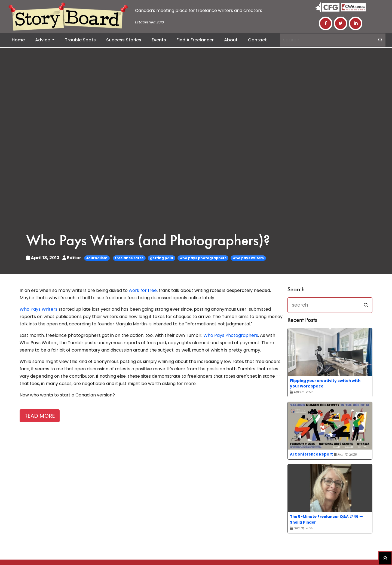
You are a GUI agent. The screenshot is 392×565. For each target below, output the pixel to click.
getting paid (162, 258)
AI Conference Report (311, 454)
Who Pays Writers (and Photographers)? (148, 242)
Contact (257, 40)
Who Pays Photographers (231, 335)
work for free (143, 290)
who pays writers (248, 258)
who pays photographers (203, 258)
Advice (43, 40)
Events (159, 40)
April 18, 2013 (43, 258)
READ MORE (40, 416)
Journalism (97, 258)
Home (18, 40)
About (231, 40)
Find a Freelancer (195, 40)
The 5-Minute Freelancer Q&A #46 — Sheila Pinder (326, 519)
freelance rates (129, 258)
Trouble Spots (80, 40)
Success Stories (124, 40)
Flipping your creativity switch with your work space (325, 384)
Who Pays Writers (39, 309)
